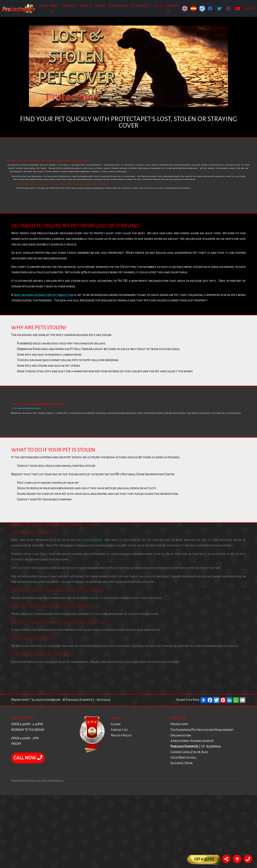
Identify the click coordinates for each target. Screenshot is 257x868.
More (85, 6)
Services (68, 6)
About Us (54, 8)
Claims (159, 6)
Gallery (100, 6)
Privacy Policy (121, 735)
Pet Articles (139, 6)
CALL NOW (28, 758)
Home (43, 6)
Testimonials (118, 6)
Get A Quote (204, 859)
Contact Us (173, 8)
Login (249, 8)
